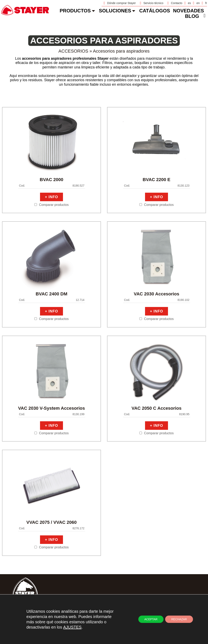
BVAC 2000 (52, 180)
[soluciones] (134, 11)
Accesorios (73, 51)
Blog (192, 16)
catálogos (155, 11)
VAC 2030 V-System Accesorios (51, 408)
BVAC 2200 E (157, 180)
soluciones (115, 11)
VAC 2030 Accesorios (157, 294)
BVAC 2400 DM (51, 294)
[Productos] (93, 11)
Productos (75, 11)
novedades (188, 11)
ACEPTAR (151, 619)
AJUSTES (72, 627)
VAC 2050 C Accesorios (157, 408)
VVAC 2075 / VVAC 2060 (51, 522)
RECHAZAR (179, 619)
